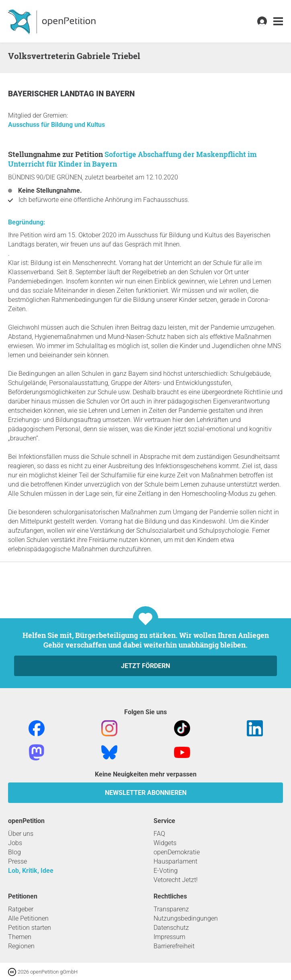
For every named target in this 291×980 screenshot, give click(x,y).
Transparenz (171, 909)
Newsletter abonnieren (146, 793)
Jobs (15, 843)
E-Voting (166, 871)
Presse (17, 861)
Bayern (120, 94)
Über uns (21, 834)
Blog (14, 852)
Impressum (169, 937)
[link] (278, 21)
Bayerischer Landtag (52, 94)
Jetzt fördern (145, 666)
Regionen (21, 946)
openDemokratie (177, 852)
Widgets (165, 843)
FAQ (159, 834)
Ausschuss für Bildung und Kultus (56, 125)
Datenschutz (171, 928)
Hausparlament (175, 861)
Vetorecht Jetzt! (176, 880)
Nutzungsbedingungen (186, 918)
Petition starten (30, 928)
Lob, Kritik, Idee (31, 871)
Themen (20, 937)
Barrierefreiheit (174, 946)
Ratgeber (21, 909)
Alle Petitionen (28, 918)
